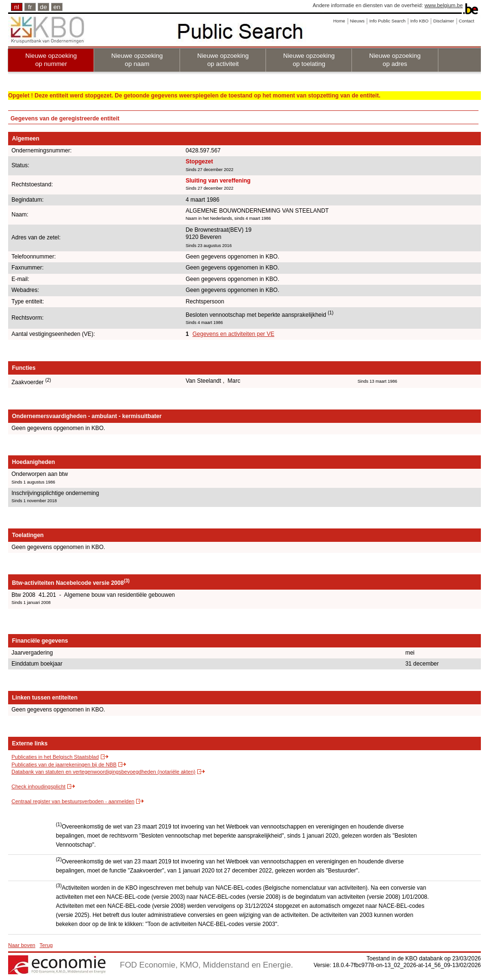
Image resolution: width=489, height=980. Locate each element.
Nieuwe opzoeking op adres (395, 60)
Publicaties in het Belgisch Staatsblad (55, 757)
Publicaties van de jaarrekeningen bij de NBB (64, 765)
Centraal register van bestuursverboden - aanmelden (73, 801)
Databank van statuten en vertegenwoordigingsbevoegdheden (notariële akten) (103, 772)
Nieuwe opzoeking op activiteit (223, 60)
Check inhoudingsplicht (38, 786)
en (57, 7)
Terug (46, 945)
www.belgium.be (444, 5)
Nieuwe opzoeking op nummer (51, 60)
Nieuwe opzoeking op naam (137, 60)
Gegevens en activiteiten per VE (233, 334)
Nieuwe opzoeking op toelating (309, 60)
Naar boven (22, 945)
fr (30, 7)
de (44, 7)
